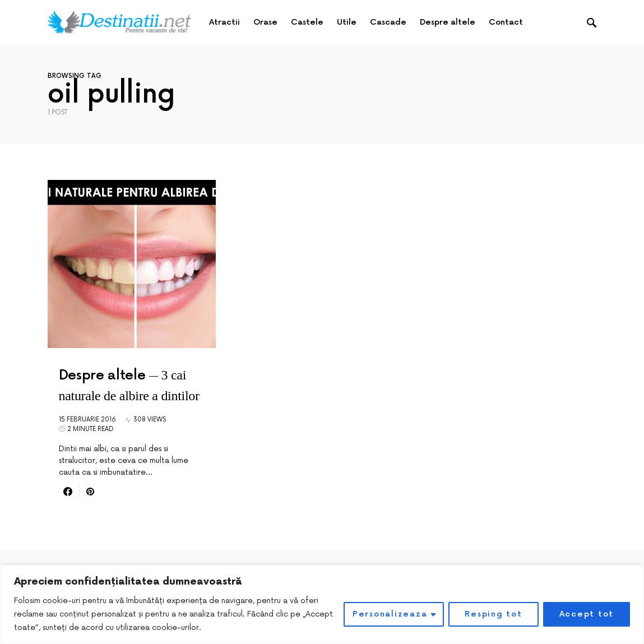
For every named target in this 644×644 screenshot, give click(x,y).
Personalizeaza (390, 614)
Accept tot (587, 614)
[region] (322, 604)
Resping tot (493, 614)
